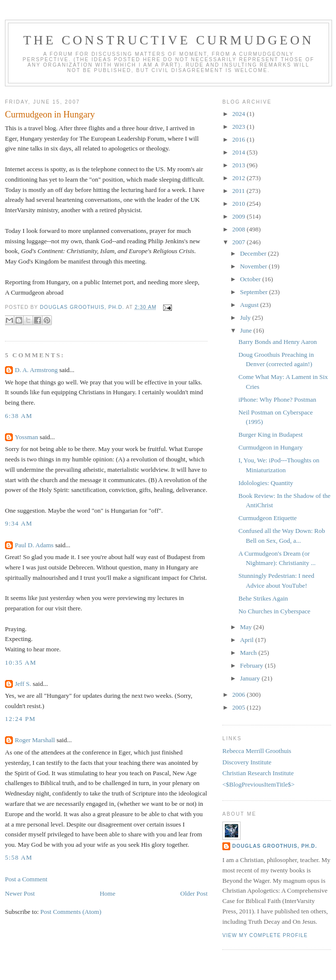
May (247, 627)
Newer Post (20, 893)
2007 (239, 242)
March (249, 653)
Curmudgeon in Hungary (270, 447)
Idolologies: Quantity (266, 483)
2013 (239, 165)
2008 (239, 229)
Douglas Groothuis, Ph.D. (275, 846)
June (247, 330)
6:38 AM (19, 416)
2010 (239, 204)
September (255, 292)
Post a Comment (26, 879)
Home (108, 893)
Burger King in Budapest (270, 434)
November (254, 266)
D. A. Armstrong (36, 370)
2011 (239, 191)
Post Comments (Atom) (71, 912)
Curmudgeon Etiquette (267, 518)
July (246, 318)
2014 (239, 152)
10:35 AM (21, 662)
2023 (239, 127)
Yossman (26, 437)
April (248, 640)
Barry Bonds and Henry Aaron (277, 342)
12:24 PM (20, 719)
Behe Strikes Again (263, 598)
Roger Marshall (35, 740)
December (254, 253)
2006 (239, 695)
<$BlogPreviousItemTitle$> (258, 784)
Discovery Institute (247, 762)
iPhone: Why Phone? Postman (277, 399)
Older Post (194, 893)
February (252, 665)
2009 (239, 216)
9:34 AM (19, 523)
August (250, 305)
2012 (239, 178)
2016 (239, 139)
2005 (239, 707)
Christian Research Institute (258, 773)
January (251, 678)
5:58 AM (19, 857)
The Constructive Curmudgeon (168, 40)
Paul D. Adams (34, 545)
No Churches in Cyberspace (274, 611)
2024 (239, 114)
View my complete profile (265, 935)
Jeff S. (23, 684)
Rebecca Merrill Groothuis (257, 751)
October (251, 279)
